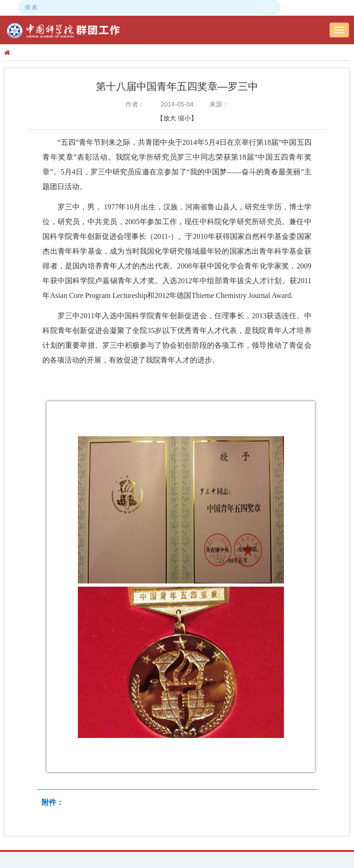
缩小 (184, 118)
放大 (170, 118)
